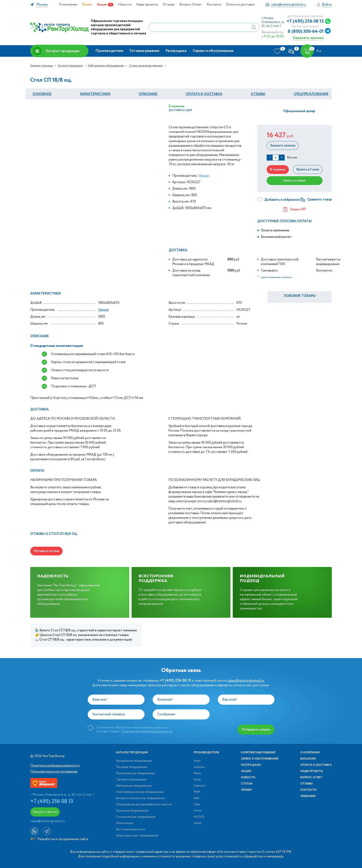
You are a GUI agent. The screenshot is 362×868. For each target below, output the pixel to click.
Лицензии (308, 796)
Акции (102, 5)
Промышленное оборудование (135, 773)
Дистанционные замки (131, 829)
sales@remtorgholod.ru (246, 681)
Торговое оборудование (131, 780)
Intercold (199, 786)
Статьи (247, 784)
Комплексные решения (258, 753)
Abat (196, 798)
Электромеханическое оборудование (140, 792)
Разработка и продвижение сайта (59, 839)
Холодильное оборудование (134, 761)
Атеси (198, 811)
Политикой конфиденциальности (147, 731)
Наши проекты (147, 5)
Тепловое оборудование (131, 767)
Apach (198, 823)
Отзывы (169, 5)
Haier (197, 805)
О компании (68, 5)
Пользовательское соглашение (54, 772)
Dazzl (197, 780)
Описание (148, 94)
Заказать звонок (308, 38)
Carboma (199, 767)
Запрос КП (295, 209)
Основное (42, 94)
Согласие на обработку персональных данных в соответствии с (134, 729)
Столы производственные (146, 66)
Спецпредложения (311, 94)
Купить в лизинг (295, 181)
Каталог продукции (56, 51)
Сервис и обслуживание (213, 51)
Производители (109, 51)
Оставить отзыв (46, 551)
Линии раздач (125, 823)
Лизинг (87, 5)
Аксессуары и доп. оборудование (137, 836)
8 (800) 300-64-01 (306, 32)
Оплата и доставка (240, 5)
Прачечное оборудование (132, 811)
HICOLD (199, 817)
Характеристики (95, 94)
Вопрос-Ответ (191, 5)
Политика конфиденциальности (55, 766)
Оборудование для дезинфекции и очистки (144, 805)
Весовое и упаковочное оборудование (140, 798)
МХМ (197, 792)
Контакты (214, 5)
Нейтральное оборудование (106, 66)
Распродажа (176, 51)
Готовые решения (144, 51)
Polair (197, 761)
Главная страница (41, 66)
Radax (197, 773)
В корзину (278, 170)
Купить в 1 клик (308, 170)
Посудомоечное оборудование (136, 817)
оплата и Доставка (204, 94)
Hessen (204, 176)
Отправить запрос (256, 730)
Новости (125, 5)
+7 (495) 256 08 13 (305, 21)
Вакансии (308, 759)
